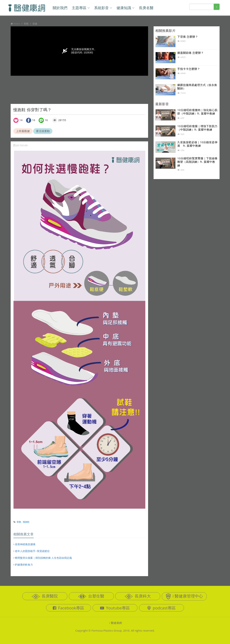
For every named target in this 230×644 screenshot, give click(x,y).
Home (17, 24)
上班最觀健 (23, 131)
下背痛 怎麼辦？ (188, 37)
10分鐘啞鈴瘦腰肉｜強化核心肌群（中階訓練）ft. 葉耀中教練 (197, 112)
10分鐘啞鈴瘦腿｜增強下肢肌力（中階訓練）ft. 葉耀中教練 (197, 128)
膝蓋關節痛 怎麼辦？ (191, 53)
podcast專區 (161, 608)
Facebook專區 (68, 608)
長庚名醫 (146, 8)
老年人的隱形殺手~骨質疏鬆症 (32, 551)
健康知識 (126, 8)
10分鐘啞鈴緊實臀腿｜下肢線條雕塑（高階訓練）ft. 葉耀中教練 (197, 162)
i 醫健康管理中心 (184, 596)
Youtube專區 (115, 608)
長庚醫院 (45, 596)
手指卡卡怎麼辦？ (189, 69)
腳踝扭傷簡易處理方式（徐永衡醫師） (197, 87)
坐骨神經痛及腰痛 (24, 544)
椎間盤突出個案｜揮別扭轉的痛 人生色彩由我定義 (43, 558)
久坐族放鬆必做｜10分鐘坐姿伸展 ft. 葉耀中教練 (197, 144)
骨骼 (19, 522)
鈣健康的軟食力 (23, 565)
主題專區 (81, 8)
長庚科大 (138, 596)
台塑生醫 (91, 596)
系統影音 (103, 8)
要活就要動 (43, 131)
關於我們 (60, 8)
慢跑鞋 (26, 522)
